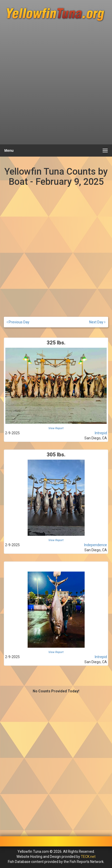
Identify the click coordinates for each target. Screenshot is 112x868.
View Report (56, 428)
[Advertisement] (56, 85)
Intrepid (101, 433)
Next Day (97, 322)
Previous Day (18, 322)
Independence (96, 545)
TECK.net (88, 857)
